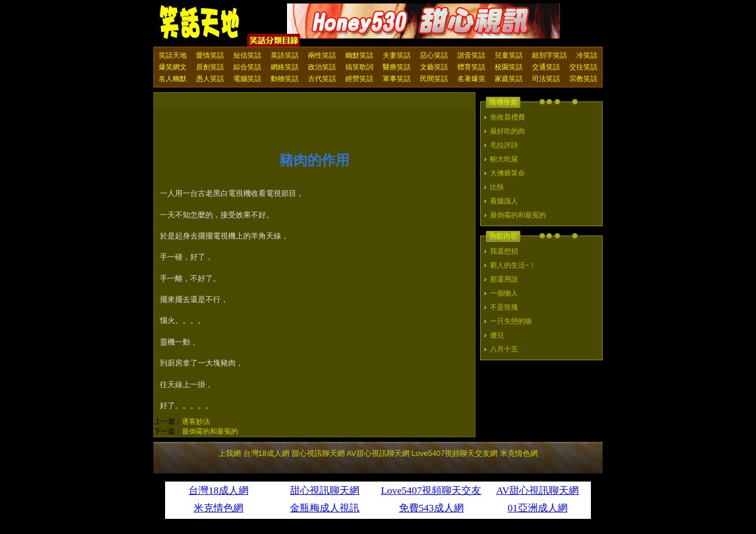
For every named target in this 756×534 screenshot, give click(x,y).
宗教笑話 (583, 79)
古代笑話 (322, 79)
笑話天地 (173, 55)
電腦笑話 (247, 79)
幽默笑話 (359, 55)
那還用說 (504, 279)
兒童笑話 (509, 55)
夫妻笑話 (397, 55)
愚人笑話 (210, 79)
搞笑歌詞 (359, 67)
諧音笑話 (471, 55)
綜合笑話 (247, 67)
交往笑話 (583, 67)
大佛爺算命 (508, 173)
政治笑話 (322, 67)
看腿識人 (504, 201)
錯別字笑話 (549, 55)
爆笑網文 (173, 67)
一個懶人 (504, 293)
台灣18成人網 (266, 453)
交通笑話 (546, 67)
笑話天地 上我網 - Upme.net (200, 23)
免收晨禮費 (508, 117)
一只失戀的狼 (511, 321)
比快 (497, 187)
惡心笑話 (434, 55)
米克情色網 (519, 453)
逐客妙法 (196, 421)
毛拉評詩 (504, 145)
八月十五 (504, 349)
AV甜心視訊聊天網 (378, 453)
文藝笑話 (434, 67)
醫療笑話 (397, 67)
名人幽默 (173, 79)
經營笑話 (359, 79)
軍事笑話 (397, 79)
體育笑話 (471, 67)
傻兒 (497, 335)
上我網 (230, 453)
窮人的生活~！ (513, 265)
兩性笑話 (322, 55)
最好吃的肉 (508, 131)
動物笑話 (285, 79)
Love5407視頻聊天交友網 (454, 453)
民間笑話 (434, 79)
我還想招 (504, 251)
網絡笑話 (285, 67)
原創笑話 (210, 67)
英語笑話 (285, 55)
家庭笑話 (509, 79)
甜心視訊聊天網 (318, 453)
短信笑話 (247, 55)
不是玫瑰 (504, 307)
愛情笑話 (210, 55)
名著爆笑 (471, 79)
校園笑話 (509, 67)
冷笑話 (587, 55)
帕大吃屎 (504, 159)
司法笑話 (546, 79)
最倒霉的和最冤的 (210, 431)
